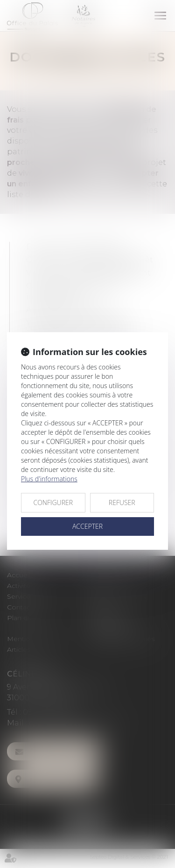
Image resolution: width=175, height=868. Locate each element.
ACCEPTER (87, 526)
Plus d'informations (49, 479)
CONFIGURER (53, 502)
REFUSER (122, 502)
